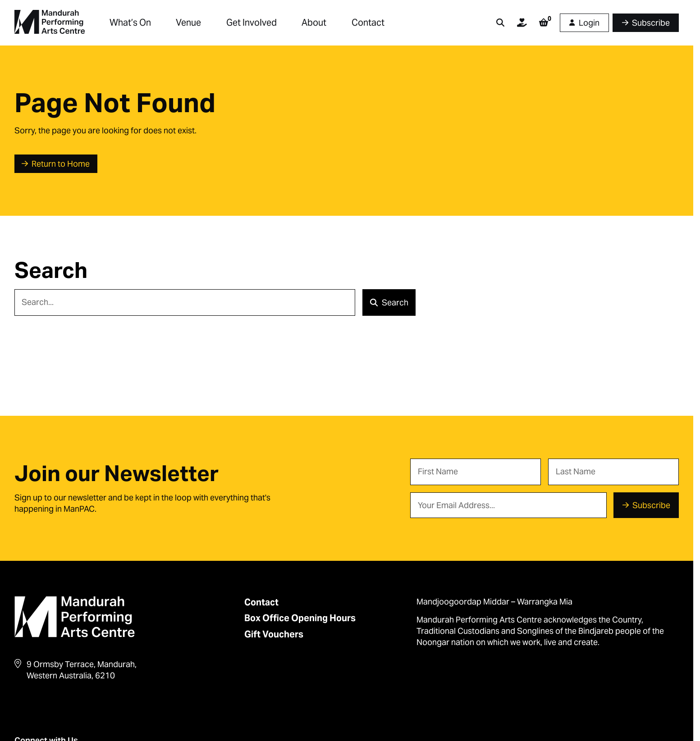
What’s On (130, 23)
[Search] (185, 302)
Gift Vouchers (274, 634)
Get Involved (252, 23)
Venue (188, 23)
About (314, 23)
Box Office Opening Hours (300, 618)
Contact (368, 23)
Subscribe (651, 505)
